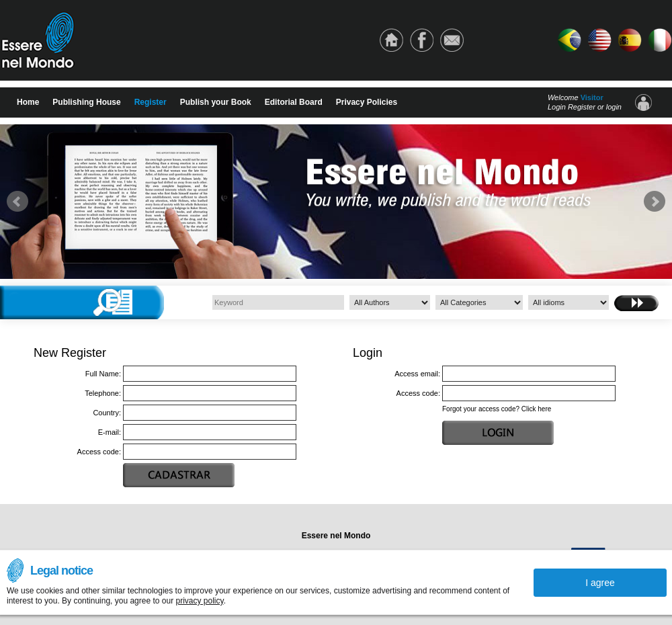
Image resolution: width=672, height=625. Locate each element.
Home (28, 102)
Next (655, 202)
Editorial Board (294, 102)
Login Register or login (585, 107)
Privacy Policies (367, 102)
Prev (17, 202)
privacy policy (199, 601)
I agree (600, 583)
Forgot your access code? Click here (497, 409)
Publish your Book (216, 102)
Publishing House (86, 102)
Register (151, 102)
